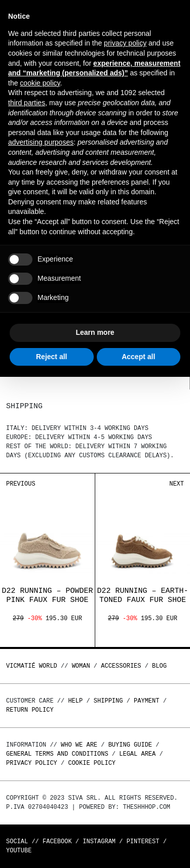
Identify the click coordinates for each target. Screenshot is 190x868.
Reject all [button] (51, 357)
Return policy (30, 710)
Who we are (79, 745)
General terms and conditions (57, 754)
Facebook (57, 841)
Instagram (99, 841)
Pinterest (143, 841)
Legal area (137, 754)
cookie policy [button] (40, 83)
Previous (21, 484)
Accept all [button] (138, 357)
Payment (146, 701)
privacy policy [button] (125, 43)
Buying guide (130, 745)
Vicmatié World (32, 666)
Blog (159, 666)
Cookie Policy (92, 763)
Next (177, 484)
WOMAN (81, 666)
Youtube (19, 851)
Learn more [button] (95, 332)
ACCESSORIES (121, 666)
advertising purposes (41, 142)
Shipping (108, 701)
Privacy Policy (32, 763)
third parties (27, 103)
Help (75, 701)
